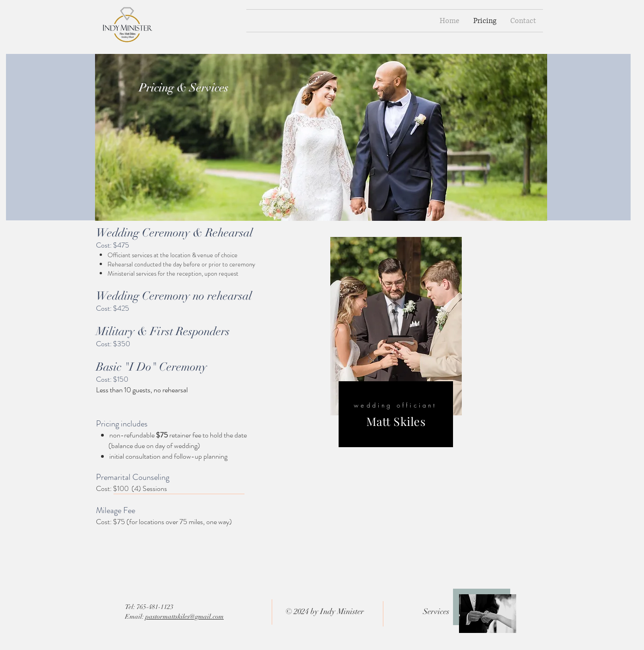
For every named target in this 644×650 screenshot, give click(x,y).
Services (436, 612)
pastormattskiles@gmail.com (185, 617)
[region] (396, 343)
